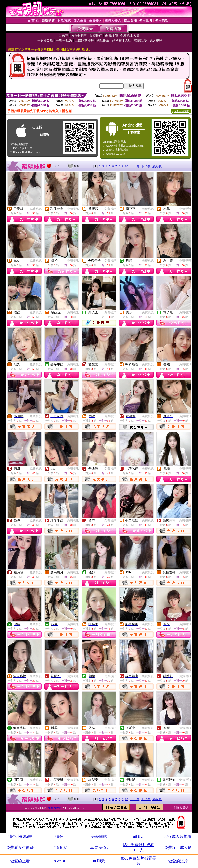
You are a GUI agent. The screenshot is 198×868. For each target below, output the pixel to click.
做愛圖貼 (99, 837)
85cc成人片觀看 (178, 837)
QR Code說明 (181, 111)
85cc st (60, 861)
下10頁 (146, 166)
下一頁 (135, 166)
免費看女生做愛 (20, 848)
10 (127, 166)
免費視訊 (36, 209)
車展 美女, (99, 848)
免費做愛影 (55, 808)
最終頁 (157, 166)
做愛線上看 (20, 861)
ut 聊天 (99, 861)
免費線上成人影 (178, 848)
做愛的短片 (178, 861)
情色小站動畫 (20, 837)
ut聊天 (138, 837)
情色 (59, 837)
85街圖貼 (59, 848)
